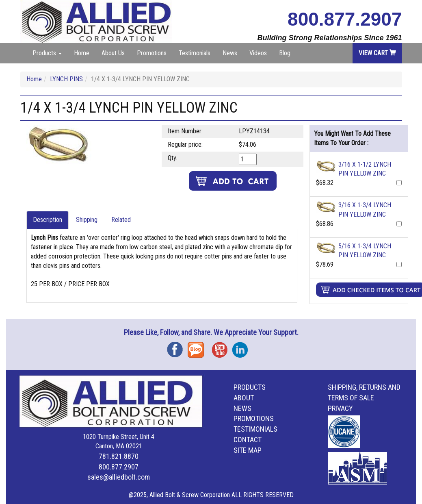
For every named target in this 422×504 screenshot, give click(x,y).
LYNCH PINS (66, 79)
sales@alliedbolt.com (119, 477)
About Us (113, 53)
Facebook (177, 347)
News (230, 53)
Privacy (340, 408)
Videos (258, 53)
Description (48, 220)
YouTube (222, 347)
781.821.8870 (119, 456)
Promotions (152, 53)
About (244, 398)
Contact (248, 440)
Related (121, 220)
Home (82, 53)
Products (250, 387)
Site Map (248, 450)
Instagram (242, 347)
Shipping (87, 220)
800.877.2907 (345, 19)
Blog (285, 53)
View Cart (377, 53)
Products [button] (47, 53)
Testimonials (195, 53)
